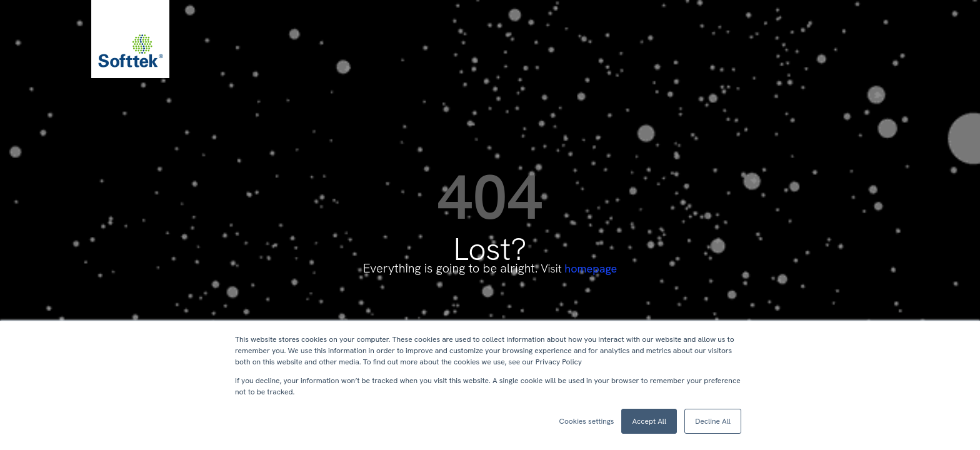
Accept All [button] (649, 421)
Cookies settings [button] (586, 421)
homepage (591, 268)
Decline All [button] (713, 421)
